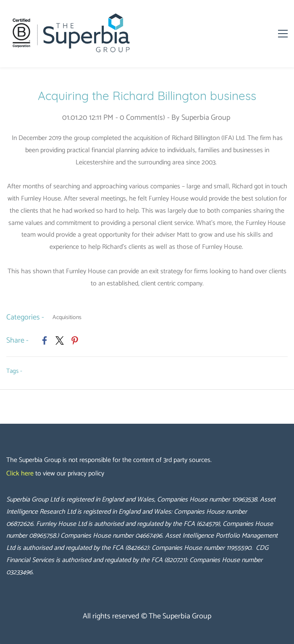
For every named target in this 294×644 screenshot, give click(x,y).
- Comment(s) (140, 118)
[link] (45, 340)
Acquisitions (67, 318)
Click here (20, 474)
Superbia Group (206, 118)
